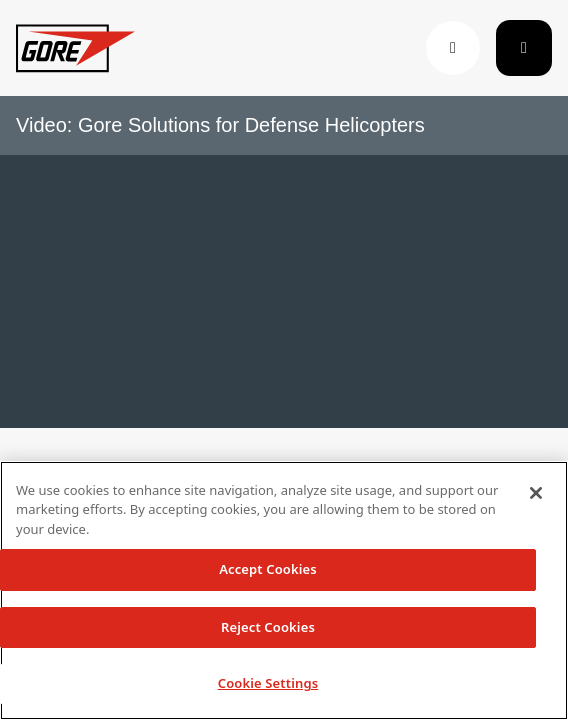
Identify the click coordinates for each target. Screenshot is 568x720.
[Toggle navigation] (524, 48)
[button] (453, 48)
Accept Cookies (268, 569)
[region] (284, 590)
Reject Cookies (268, 627)
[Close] (536, 493)
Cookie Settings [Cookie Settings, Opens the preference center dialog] (268, 683)
